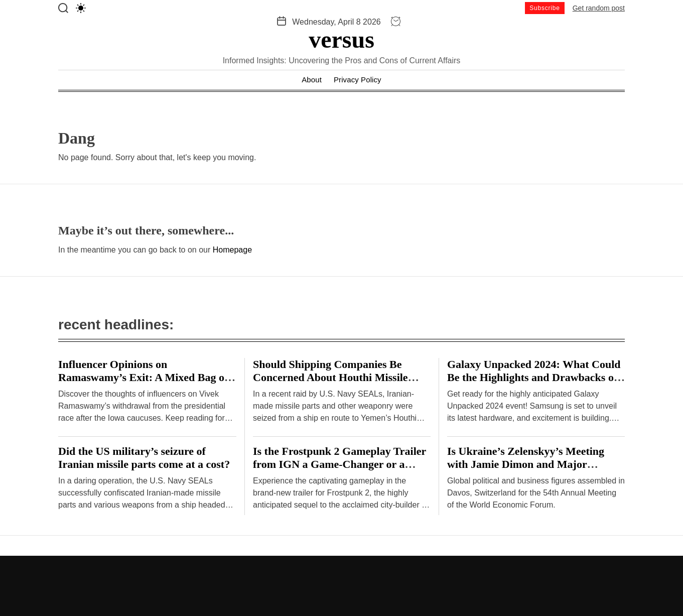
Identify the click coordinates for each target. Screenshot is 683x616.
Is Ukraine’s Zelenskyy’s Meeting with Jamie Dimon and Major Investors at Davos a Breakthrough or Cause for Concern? (529, 471)
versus (341, 40)
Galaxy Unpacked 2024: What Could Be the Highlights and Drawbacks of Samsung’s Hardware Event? (534, 377)
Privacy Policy (358, 80)
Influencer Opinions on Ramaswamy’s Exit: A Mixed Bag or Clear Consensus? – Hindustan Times (146, 377)
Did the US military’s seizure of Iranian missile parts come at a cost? (144, 458)
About (312, 80)
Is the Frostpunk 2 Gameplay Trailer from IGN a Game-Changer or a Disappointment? (339, 464)
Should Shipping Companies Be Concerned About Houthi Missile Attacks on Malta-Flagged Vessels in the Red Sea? (338, 384)
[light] (81, 8)
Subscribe (545, 8)
